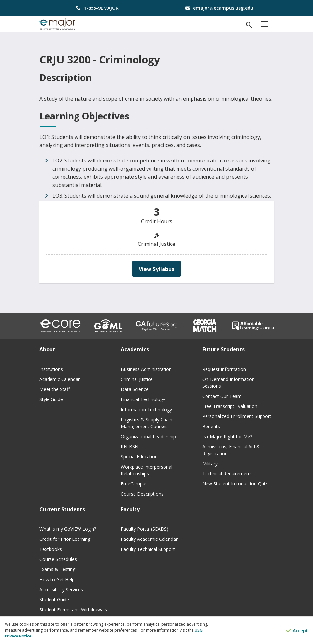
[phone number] (96, 8)
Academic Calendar (60, 379)
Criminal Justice (137, 379)
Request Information (224, 369)
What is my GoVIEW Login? (68, 529)
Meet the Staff (55, 389)
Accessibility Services (61, 589)
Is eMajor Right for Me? (227, 436)
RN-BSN (130, 447)
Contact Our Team (222, 396)
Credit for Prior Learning (65, 539)
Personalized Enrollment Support (237, 416)
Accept (297, 630)
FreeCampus (134, 484)
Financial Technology (143, 399)
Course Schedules (58, 559)
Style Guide (51, 399)
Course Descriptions (142, 494)
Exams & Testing (57, 569)
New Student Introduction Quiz (235, 484)
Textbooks (51, 549)
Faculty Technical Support (148, 549)
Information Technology (146, 409)
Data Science (135, 389)
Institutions (51, 369)
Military (210, 463)
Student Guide (54, 600)
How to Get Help (57, 579)
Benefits (211, 426)
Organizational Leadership (148, 436)
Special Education (139, 457)
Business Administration (146, 369)
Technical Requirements (228, 474)
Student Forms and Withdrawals (73, 610)
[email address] (218, 8)
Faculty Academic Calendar (149, 539)
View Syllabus (156, 269)
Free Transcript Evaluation (230, 406)
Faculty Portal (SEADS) (145, 529)
